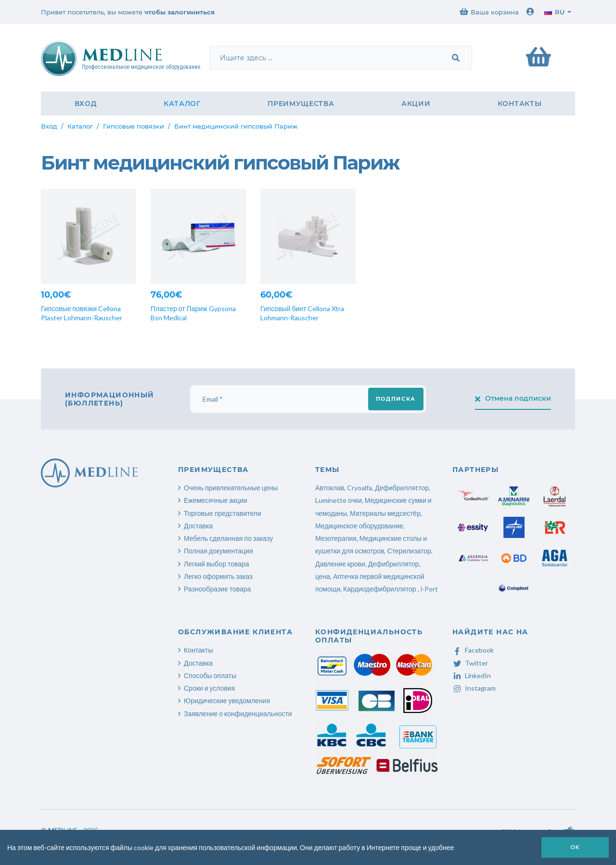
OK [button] (575, 847)
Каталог (182, 104)
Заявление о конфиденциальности (238, 714)
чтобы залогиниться (180, 12)
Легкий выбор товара (217, 564)
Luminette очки (339, 500)
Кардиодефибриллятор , (381, 589)
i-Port (429, 589)
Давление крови (340, 564)
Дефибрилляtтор (402, 488)
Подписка (396, 399)
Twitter (470, 663)
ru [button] (554, 12)
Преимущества (301, 104)
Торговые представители (223, 513)
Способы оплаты (210, 675)
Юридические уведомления (227, 701)
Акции (416, 104)
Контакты (520, 104)
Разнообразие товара (217, 589)
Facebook (473, 650)
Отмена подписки (513, 398)
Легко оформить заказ (218, 576)
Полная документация (218, 551)
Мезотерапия (336, 538)
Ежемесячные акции (216, 500)
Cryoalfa (359, 488)
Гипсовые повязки (134, 126)
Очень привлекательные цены (231, 488)
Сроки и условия (209, 688)
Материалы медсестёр (385, 513)
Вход (86, 104)
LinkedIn (472, 675)
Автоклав (330, 488)
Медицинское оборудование (359, 526)
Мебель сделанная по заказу (228, 538)
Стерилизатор (409, 551)
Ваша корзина (489, 12)
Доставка (198, 526)
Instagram (474, 688)
